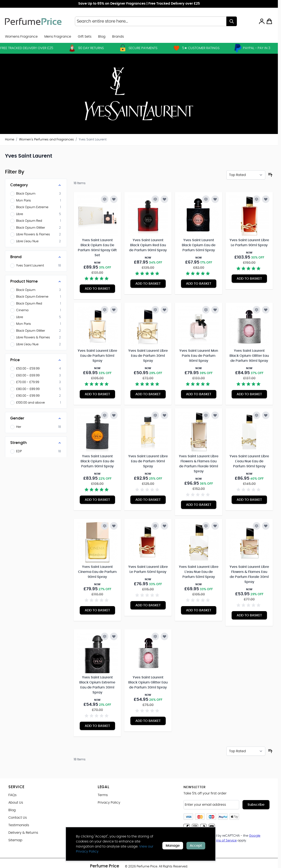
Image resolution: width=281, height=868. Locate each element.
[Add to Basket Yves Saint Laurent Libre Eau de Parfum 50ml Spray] (97, 394)
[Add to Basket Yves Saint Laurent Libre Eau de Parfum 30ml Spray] (148, 394)
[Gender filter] (36, 418)
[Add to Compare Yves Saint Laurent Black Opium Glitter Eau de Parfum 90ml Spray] (257, 310)
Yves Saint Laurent (93, 140)
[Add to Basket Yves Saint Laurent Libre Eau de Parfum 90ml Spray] (148, 500)
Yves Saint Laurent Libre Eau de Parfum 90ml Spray (148, 461)
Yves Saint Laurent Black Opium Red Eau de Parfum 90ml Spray (148, 245)
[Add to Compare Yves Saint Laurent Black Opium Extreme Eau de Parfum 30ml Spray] (105, 636)
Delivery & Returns (23, 833)
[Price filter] (36, 360)
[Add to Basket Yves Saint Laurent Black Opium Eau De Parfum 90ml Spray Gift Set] (97, 289)
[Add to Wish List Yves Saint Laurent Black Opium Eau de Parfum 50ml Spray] (215, 199)
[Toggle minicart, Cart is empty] (269, 21)
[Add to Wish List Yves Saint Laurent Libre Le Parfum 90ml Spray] (266, 199)
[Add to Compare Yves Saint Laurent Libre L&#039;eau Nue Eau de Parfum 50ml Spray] (206, 526)
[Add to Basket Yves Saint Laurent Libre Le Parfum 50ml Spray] (148, 605)
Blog (102, 37)
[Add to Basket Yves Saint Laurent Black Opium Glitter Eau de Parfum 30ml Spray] (148, 721)
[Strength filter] (36, 443)
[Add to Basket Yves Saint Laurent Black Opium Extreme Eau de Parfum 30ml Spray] (97, 726)
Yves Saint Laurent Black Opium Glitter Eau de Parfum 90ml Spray (249, 356)
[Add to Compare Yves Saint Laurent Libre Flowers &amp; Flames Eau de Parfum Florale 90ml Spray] (206, 415)
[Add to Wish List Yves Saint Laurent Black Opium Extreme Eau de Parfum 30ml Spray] (114, 636)
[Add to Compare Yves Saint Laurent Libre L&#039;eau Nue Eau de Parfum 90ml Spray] (257, 415)
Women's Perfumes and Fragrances (46, 140)
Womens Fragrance (21, 37)
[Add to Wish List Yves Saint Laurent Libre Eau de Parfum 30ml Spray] (164, 310)
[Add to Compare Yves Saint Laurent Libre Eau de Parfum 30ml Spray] (155, 310)
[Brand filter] (36, 257)
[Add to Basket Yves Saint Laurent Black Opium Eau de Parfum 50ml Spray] (199, 284)
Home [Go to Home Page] (10, 140)
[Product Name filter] (36, 282)
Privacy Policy (109, 803)
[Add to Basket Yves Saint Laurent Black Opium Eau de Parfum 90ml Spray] (97, 500)
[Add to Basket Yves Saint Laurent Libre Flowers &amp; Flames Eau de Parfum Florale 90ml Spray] (199, 505)
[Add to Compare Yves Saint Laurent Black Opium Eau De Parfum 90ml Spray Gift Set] (105, 199)
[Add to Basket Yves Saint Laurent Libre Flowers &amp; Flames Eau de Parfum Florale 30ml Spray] (249, 615)
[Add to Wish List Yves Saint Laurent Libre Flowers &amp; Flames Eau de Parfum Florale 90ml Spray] (215, 415)
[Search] (232, 21)
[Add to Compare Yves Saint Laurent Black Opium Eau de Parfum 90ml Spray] (105, 415)
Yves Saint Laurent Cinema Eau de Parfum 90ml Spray (97, 572)
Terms (103, 795)
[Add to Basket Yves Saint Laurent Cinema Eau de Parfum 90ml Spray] (97, 610)
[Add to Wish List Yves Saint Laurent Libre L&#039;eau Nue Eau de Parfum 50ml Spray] (215, 526)
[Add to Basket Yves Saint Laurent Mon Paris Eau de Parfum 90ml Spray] (199, 394)
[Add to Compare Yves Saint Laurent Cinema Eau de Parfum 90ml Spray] (105, 526)
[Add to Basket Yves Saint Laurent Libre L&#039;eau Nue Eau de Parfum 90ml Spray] (249, 500)
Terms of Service (224, 841)
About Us (16, 803)
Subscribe (256, 805)
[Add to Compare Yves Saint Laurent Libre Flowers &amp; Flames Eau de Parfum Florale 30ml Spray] (257, 526)
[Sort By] (246, 175)
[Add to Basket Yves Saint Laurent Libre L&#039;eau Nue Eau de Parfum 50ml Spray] (199, 610)
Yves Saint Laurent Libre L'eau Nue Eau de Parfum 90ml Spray (249, 461)
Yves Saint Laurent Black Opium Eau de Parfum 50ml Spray (199, 245)
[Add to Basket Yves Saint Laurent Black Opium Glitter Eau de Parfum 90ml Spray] (249, 394)
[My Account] (262, 21)
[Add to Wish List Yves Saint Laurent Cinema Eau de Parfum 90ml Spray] (114, 526)
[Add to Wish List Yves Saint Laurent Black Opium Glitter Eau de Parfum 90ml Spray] (266, 310)
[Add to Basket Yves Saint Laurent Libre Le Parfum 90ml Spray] (249, 279)
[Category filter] (36, 185)
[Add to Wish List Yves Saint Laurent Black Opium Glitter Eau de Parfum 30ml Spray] (164, 636)
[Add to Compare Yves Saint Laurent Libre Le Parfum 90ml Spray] (257, 199)
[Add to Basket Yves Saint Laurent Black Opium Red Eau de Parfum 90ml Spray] (148, 284)
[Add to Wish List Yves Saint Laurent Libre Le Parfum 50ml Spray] (164, 526)
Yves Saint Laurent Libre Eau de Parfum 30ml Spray (148, 356)
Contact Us (18, 818)
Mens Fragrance (58, 37)
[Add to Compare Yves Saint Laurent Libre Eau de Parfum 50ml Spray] (105, 310)
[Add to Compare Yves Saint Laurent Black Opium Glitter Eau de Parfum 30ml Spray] (155, 636)
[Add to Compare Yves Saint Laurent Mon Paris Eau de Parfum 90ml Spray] (206, 310)
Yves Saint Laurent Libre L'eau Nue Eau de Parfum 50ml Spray (199, 572)
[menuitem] (118, 37)
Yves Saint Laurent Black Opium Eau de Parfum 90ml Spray (97, 461)
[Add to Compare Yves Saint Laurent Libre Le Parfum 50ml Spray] (155, 526)
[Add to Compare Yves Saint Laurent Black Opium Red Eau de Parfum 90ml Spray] (155, 199)
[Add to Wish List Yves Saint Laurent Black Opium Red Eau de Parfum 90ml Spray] (164, 199)
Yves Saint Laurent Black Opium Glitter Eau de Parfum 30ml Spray (148, 682)
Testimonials (19, 825)
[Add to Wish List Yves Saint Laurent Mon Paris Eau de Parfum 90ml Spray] (215, 310)
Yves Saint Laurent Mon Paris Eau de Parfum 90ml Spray (199, 356)
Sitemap (15, 840)
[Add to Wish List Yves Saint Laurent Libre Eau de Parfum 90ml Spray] (164, 415)
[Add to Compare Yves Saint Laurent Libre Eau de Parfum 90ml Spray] (155, 415)
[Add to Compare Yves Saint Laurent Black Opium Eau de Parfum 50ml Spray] (206, 199)
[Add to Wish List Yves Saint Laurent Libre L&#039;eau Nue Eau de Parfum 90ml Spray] (266, 415)
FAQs (12, 795)
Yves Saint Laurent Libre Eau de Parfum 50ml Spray (97, 356)
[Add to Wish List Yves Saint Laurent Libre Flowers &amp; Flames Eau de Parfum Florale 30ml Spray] (266, 526)
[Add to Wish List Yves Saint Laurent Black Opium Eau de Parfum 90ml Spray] (114, 415)
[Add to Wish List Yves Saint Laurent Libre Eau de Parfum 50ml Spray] (114, 310)
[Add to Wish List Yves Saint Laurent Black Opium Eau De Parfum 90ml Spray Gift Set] (114, 199)
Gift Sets (85, 37)
